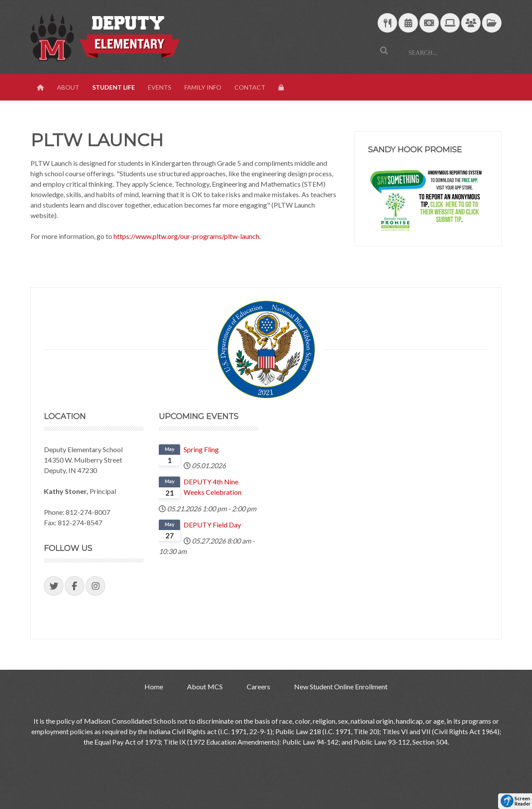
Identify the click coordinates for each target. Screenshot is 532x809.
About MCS (205, 686)
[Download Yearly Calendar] (408, 23)
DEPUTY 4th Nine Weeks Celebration (212, 487)
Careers (258, 686)
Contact (250, 87)
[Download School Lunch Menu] (387, 23)
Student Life (114, 87)
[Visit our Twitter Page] (54, 586)
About (68, 87)
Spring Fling (201, 449)
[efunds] (429, 23)
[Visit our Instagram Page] (95, 586)
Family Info (203, 87)
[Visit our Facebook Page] (75, 586)
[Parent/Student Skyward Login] (471, 23)
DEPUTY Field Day (212, 525)
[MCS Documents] (492, 23)
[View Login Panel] (282, 87)
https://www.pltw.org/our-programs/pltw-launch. (187, 236)
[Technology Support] (450, 23)
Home (154, 686)
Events (160, 87)
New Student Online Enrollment (341, 686)
